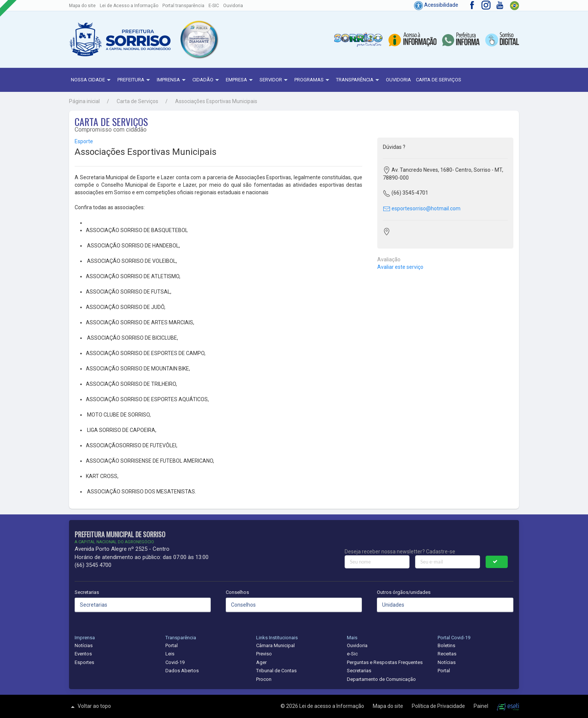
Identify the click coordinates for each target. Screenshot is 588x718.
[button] (199, 39)
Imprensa (172, 80)
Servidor (274, 80)
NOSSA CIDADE (92, 80)
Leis (170, 654)
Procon (264, 679)
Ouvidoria (233, 6)
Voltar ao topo (90, 707)
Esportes (84, 662)
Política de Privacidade (439, 706)
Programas (313, 80)
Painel (481, 706)
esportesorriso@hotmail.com (422, 208)
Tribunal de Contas (276, 671)
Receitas (447, 654)
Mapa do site (82, 6)
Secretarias (87, 592)
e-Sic (352, 654)
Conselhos (237, 592)
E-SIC (214, 6)
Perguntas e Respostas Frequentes (385, 662)
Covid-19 (175, 662)
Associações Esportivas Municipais (216, 101)
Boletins (446, 645)
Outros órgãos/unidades (404, 592)
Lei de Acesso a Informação (129, 6)
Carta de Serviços (439, 80)
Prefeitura (135, 80)
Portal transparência (183, 6)
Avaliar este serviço (400, 267)
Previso (264, 654)
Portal (172, 645)
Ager (261, 662)
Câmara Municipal (275, 645)
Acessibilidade (436, 5)
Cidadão (207, 80)
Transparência (358, 80)
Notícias (84, 645)
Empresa (240, 80)
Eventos (83, 654)
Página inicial (84, 101)
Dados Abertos (182, 671)
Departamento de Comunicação (381, 679)
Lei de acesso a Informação (332, 706)
